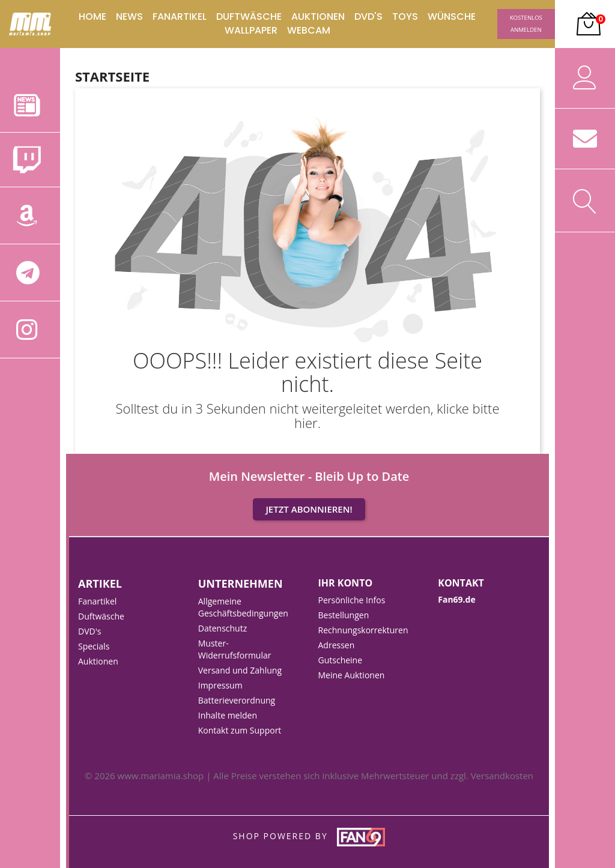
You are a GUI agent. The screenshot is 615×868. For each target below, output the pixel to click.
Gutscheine (341, 660)
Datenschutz (223, 628)
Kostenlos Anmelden (526, 24)
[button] (585, 24)
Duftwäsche (249, 17)
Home (92, 17)
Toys (405, 17)
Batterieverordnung (237, 700)
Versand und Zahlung (240, 670)
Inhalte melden (228, 715)
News (129, 17)
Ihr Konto (346, 583)
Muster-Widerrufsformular (235, 649)
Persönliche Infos (352, 600)
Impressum (220, 685)
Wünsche (452, 17)
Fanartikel (180, 17)
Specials (94, 646)
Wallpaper (251, 31)
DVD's (368, 17)
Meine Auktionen (352, 675)
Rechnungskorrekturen (363, 630)
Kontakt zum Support (240, 730)
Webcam (309, 31)
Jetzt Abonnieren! (309, 509)
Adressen (337, 645)
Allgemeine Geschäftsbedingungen (243, 607)
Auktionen (318, 17)
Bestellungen (344, 615)
